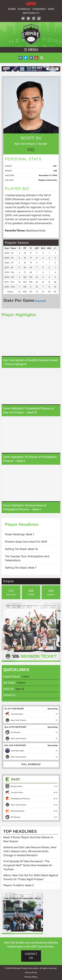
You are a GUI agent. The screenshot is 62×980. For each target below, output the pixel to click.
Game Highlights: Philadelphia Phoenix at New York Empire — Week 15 (29, 410)
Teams (12, 9)
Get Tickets (9, 683)
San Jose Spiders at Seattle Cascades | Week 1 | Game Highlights (31, 362)
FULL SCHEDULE (31, 764)
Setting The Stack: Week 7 (21, 568)
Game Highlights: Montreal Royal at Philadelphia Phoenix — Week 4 (25, 507)
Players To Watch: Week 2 (19, 885)
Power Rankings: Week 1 (20, 534)
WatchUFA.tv (31, 13)
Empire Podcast (12, 677)
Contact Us (9, 695)
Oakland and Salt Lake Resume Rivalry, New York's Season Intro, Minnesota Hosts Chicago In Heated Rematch (30, 851)
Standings (39, 9)
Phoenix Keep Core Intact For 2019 (26, 542)
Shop (51, 9)
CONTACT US (31, 956)
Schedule (24, 9)
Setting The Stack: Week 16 (21, 549)
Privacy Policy (31, 977)
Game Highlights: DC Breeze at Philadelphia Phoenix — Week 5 (30, 459)
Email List (9, 689)
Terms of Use (31, 973)
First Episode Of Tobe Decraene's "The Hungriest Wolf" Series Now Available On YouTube (28, 865)
